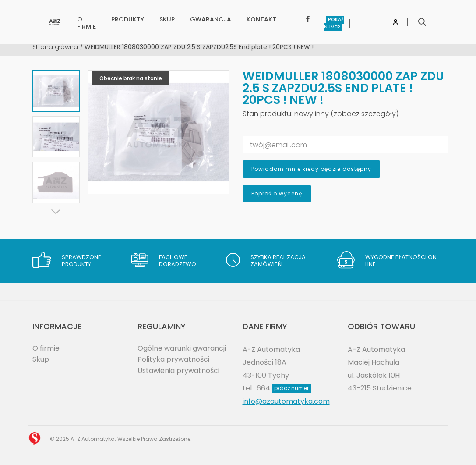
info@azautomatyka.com (286, 401)
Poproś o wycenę (277, 193)
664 (284, 388)
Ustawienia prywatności (178, 371)
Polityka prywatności (173, 359)
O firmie (46, 348)
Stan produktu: (268, 114)
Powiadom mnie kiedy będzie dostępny (311, 169)
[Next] (56, 212)
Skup (41, 359)
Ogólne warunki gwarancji (182, 348)
